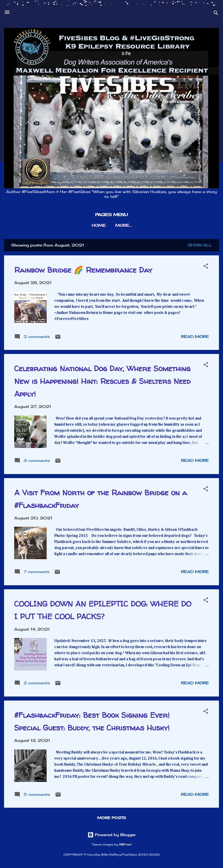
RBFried (125, 845)
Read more (195, 337)
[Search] (216, 14)
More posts (111, 818)
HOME (99, 225)
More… (123, 225)
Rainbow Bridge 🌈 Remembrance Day (83, 270)
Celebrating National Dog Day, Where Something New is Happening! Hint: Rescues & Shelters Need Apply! (102, 381)
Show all (200, 245)
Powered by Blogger (112, 835)
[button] (206, 267)
